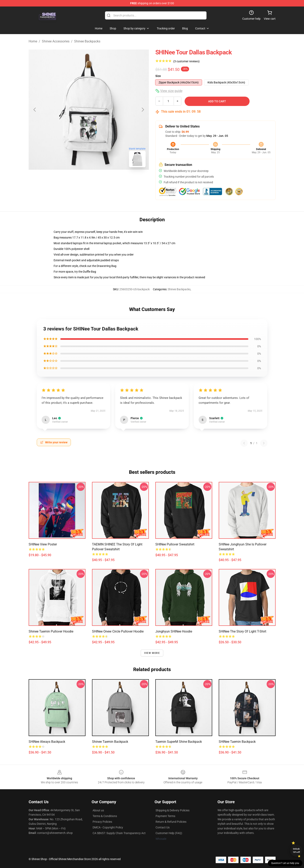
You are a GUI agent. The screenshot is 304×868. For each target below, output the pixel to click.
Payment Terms (165, 816)
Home (33, 41)
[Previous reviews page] (244, 443)
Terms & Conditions (105, 816)
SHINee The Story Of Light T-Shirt (242, 631)
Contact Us (163, 827)
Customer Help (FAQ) (169, 833)
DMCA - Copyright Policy (108, 827)
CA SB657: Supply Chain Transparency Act (119, 833)
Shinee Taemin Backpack (110, 742)
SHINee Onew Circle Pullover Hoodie (118, 631)
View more (152, 653)
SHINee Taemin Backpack (237, 742)
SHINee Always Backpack (47, 742)
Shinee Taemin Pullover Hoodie (51, 631)
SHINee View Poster (43, 544)
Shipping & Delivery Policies (173, 810)
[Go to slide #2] (99, 179)
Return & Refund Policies (171, 822)
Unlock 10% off (296, 850)
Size (158, 76)
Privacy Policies (102, 822)
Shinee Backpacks (87, 41)
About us (98, 810)
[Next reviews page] (264, 443)
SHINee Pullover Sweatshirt (175, 544)
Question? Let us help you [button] (285, 863)
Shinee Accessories (56, 41)
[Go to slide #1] (78, 179)
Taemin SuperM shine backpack (179, 742)
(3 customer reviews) (186, 61)
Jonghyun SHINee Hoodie (174, 631)
